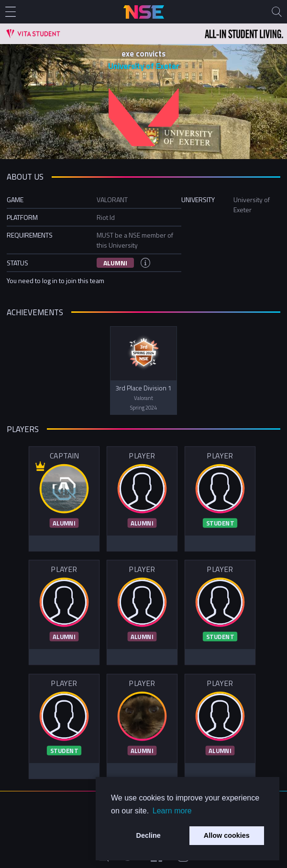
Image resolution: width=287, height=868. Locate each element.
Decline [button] (149, 835)
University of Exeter (144, 66)
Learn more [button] (172, 811)
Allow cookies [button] (227, 835)
